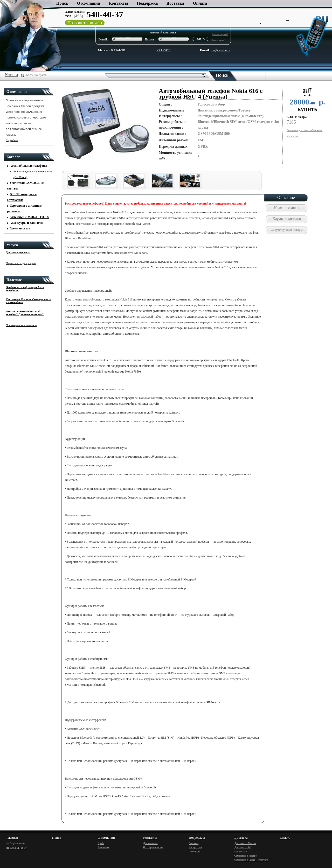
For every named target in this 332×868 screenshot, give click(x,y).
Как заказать (241, 852)
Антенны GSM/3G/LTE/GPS (29, 217)
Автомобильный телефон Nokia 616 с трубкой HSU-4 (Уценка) (211, 94)
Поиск (62, 3)
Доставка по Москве (245, 843)
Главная (12, 838)
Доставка (175, 3)
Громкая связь (20, 228)
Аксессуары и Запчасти (26, 223)
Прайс (101, 843)
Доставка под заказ (18, 252)
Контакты (119, 3)
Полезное (14, 280)
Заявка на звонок (75, 12)
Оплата (200, 3)
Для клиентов (150, 843)
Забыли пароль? (220, 34)
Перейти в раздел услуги (21, 263)
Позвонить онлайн (85, 23)
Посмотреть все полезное (21, 325)
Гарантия (194, 843)
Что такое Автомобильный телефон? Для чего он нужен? (25, 313)
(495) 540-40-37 (17, 848)
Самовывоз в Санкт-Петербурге (251, 860)
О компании (89, 3)
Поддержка (147, 3)
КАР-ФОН (112, 50)
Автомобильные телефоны (28, 166)
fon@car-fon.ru (220, 50)
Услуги (12, 245)
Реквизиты (103, 847)
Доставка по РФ (243, 847)
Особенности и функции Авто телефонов (25, 288)
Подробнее (12, 140)
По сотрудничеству (153, 847)
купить (307, 109)
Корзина (12, 75)
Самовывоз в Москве (245, 856)
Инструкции (195, 847)
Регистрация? (219, 40)
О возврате (195, 852)
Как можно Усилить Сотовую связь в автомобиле (28, 301)
